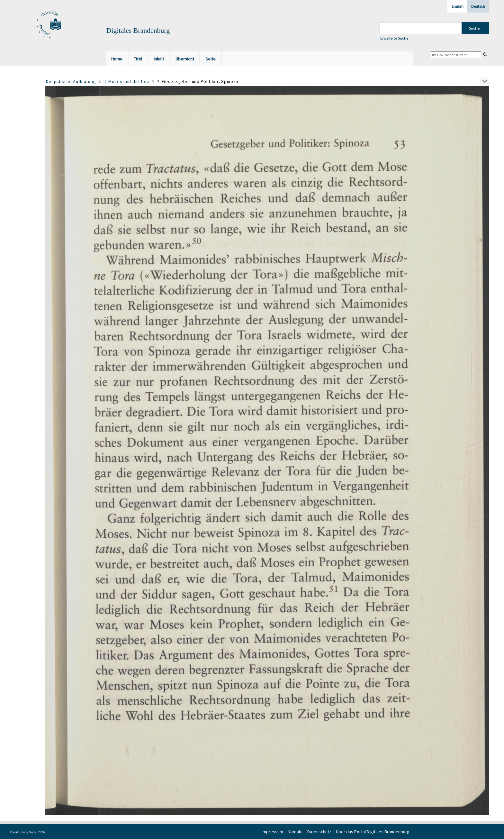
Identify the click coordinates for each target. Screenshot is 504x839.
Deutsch (478, 6)
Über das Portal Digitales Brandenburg (373, 832)
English (458, 6)
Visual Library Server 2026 (27, 832)
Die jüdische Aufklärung (71, 81)
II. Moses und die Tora (126, 81)
